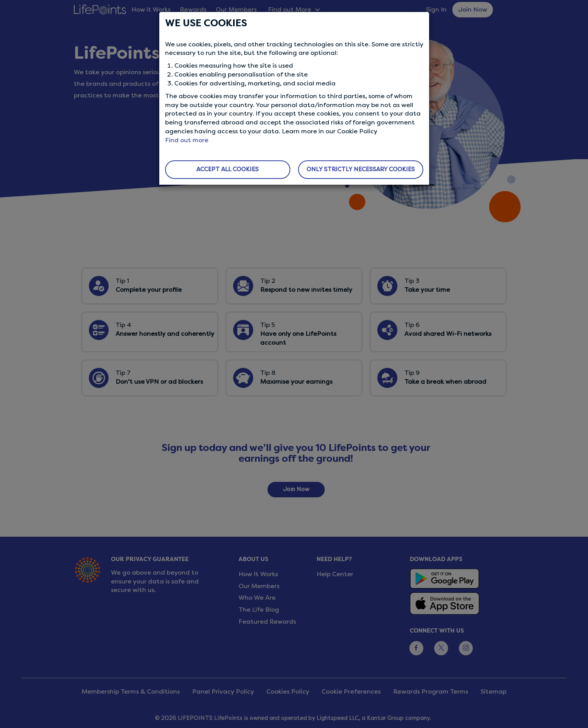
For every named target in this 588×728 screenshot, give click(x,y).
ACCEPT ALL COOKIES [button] (228, 169)
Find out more (187, 140)
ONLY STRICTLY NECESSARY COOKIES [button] (361, 169)
